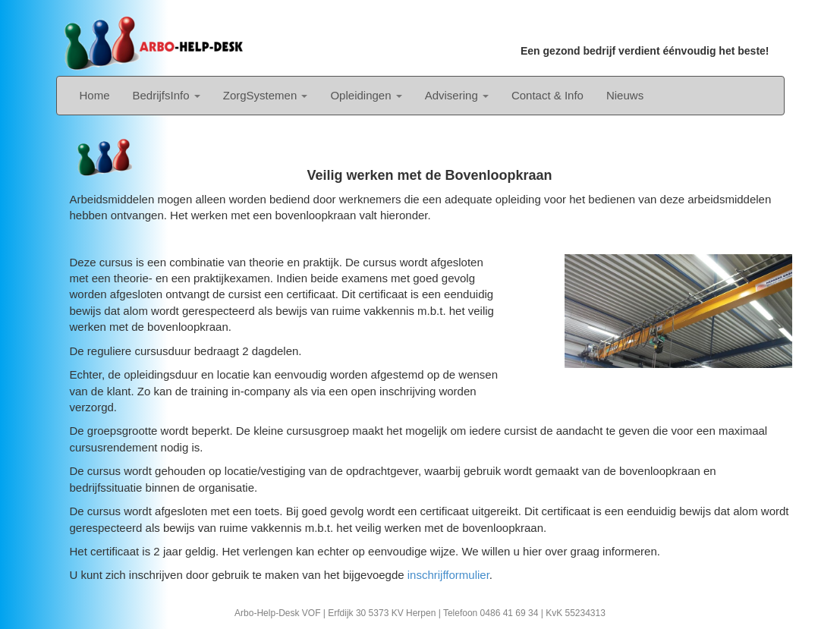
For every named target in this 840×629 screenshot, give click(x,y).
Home (95, 95)
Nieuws (625, 95)
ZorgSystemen (266, 95)
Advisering (457, 95)
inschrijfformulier (448, 575)
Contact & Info (547, 95)
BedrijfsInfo (167, 95)
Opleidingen (366, 95)
